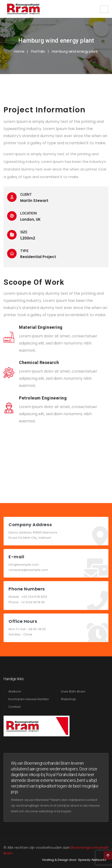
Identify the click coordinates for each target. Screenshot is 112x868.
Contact (14, 707)
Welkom (15, 691)
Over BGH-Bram (73, 691)
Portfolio (38, 51)
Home (19, 51)
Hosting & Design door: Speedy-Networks (74, 860)
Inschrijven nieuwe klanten (29, 699)
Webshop (68, 699)
